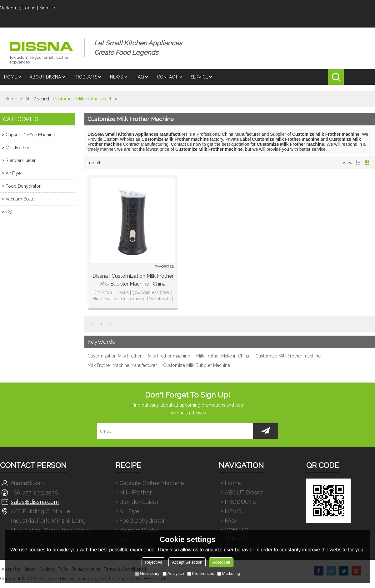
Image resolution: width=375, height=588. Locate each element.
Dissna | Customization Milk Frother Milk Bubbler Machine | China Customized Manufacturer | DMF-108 (133, 280)
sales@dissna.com (35, 502)
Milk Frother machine (169, 356)
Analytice (173, 573)
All (28, 99)
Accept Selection (187, 562)
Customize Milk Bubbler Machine (197, 365)
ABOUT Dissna (48, 77)
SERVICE (202, 77)
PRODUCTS (88, 77)
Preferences (201, 573)
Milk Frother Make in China (223, 356)
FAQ (142, 77)
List (358, 163)
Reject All (153, 562)
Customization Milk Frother (115, 356)
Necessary (147, 573)
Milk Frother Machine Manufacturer (122, 365)
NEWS (119, 77)
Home (13, 77)
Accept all (221, 562)
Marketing (229, 573)
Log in (29, 8)
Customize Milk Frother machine (288, 356)
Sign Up (47, 8)
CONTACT (170, 77)
